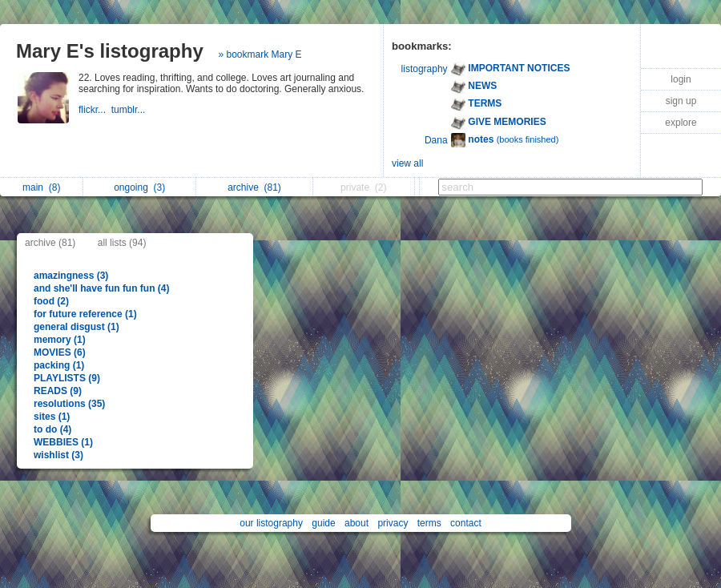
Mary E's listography (110, 51)
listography (425, 69)
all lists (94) (122, 243)
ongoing (139, 187)
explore (681, 123)
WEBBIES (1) (63, 442)
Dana (436, 140)
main (41, 187)
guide (323, 523)
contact (466, 523)
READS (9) (58, 391)
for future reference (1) (85, 314)
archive (254, 187)
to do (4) (52, 429)
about (356, 523)
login (681, 79)
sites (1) (52, 417)
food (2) (51, 301)
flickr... (95, 110)
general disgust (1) (77, 327)
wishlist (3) (58, 455)
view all (407, 163)
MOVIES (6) (60, 352)
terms (429, 523)
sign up (681, 101)
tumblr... (130, 110)
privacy (393, 523)
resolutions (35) (69, 404)
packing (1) (59, 365)
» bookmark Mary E (260, 54)
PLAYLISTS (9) (67, 378)
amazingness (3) (71, 276)
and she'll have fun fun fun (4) (102, 288)
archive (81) (50, 243)
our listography (271, 523)
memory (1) (60, 340)
